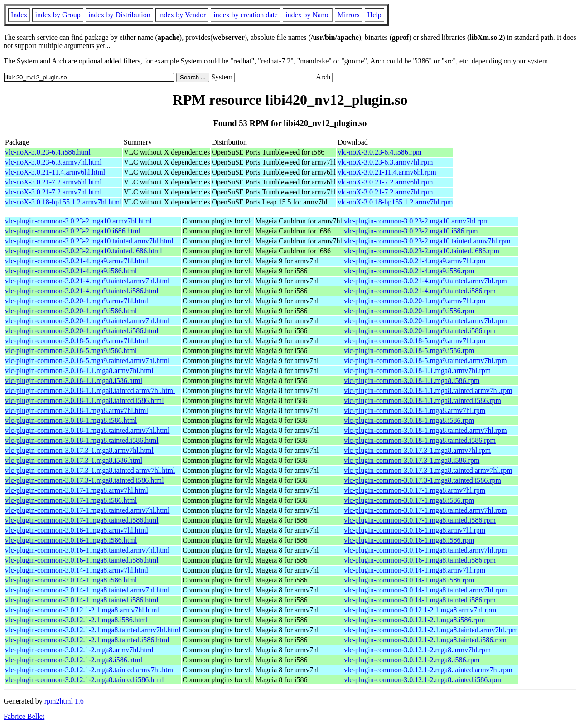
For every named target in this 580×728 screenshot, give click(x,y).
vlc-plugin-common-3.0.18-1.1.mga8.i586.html (74, 381)
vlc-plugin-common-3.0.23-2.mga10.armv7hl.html (78, 221)
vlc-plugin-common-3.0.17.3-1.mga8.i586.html (74, 460)
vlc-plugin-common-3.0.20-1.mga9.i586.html (71, 311)
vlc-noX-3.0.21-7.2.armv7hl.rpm (385, 192)
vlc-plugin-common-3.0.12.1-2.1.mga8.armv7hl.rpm (420, 610)
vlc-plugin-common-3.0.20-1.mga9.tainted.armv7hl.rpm (425, 321)
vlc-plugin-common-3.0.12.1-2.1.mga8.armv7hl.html (82, 610)
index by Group (58, 15)
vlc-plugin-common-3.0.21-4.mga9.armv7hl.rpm (415, 261)
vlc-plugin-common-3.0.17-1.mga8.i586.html (71, 500)
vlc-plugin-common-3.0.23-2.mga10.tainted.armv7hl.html (89, 241)
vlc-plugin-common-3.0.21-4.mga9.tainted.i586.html (82, 291)
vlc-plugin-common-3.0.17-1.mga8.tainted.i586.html (82, 520)
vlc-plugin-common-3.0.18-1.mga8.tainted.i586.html (82, 440)
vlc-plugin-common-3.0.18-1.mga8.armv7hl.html (77, 410)
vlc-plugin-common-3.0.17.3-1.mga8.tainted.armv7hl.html (90, 470)
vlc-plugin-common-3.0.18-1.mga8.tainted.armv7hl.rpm (425, 430)
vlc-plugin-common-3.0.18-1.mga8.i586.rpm (409, 420)
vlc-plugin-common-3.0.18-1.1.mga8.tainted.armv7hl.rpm (428, 391)
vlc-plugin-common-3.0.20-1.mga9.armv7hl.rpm (415, 301)
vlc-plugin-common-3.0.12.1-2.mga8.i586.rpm (412, 660)
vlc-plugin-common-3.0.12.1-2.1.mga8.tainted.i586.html (87, 640)
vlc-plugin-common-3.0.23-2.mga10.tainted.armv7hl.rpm (427, 241)
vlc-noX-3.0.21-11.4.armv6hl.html (55, 172)
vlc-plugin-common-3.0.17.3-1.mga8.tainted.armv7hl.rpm (428, 470)
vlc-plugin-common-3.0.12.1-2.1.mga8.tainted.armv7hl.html (93, 630)
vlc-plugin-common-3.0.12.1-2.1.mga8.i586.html (76, 620)
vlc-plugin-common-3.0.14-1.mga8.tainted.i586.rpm (420, 600)
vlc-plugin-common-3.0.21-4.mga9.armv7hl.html (77, 261)
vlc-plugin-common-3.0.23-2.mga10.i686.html (73, 231)
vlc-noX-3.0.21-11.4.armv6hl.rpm (387, 172)
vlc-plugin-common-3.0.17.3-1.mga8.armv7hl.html (79, 450)
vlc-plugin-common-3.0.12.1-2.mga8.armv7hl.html (79, 650)
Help (375, 15)
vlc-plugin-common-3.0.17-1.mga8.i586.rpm (409, 500)
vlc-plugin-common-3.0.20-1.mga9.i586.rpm (409, 311)
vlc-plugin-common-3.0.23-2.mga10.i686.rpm (411, 231)
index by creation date (246, 15)
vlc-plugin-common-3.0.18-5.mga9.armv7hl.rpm (415, 341)
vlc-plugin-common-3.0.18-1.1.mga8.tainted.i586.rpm (423, 400)
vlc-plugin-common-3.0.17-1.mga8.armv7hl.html (77, 490)
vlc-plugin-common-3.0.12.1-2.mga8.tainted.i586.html (85, 680)
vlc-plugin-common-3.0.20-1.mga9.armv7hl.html (77, 301)
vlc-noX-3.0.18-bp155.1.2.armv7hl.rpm (395, 202)
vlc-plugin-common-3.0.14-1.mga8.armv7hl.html (77, 570)
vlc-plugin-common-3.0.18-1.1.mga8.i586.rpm (412, 381)
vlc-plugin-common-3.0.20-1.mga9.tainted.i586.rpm (420, 331)
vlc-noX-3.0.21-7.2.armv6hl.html (53, 182)
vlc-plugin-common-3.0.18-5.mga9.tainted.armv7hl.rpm (425, 361)
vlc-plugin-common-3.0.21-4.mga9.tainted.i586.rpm (420, 291)
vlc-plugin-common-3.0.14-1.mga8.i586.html (71, 580)
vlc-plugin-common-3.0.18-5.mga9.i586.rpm (409, 351)
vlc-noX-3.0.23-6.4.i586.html (48, 152)
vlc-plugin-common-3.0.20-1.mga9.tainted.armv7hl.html (87, 321)
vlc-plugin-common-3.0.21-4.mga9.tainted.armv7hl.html (87, 281)
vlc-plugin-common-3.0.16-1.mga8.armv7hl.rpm (415, 530)
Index (19, 15)
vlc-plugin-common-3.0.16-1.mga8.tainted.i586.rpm (420, 560)
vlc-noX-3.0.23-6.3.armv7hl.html (53, 162)
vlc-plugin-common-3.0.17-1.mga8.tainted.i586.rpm (420, 520)
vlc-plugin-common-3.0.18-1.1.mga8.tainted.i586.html (85, 400)
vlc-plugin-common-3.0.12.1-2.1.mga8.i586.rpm (415, 620)
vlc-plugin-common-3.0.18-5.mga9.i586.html (71, 351)
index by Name (308, 15)
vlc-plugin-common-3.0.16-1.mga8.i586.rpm (409, 540)
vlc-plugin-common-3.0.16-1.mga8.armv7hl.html (77, 530)
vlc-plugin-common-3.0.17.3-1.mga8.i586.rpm (412, 460)
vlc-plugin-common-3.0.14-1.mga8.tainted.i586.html (82, 600)
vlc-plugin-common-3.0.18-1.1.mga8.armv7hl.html (79, 371)
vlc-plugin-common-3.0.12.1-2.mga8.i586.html (74, 660)
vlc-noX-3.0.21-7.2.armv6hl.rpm (385, 182)
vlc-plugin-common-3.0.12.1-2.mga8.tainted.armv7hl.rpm (428, 670)
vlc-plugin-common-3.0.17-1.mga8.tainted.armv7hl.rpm (425, 510)
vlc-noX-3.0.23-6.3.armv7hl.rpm (385, 162)
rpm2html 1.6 (64, 701)
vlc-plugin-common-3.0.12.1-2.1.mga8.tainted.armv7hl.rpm (431, 630)
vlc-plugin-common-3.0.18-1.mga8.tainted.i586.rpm (420, 440)
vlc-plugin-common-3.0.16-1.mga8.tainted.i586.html (82, 560)
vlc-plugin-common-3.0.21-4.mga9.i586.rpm (409, 271)
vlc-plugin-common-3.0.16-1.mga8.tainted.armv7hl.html (87, 550)
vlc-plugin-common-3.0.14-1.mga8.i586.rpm (409, 580)
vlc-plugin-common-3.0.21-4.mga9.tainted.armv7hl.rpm (425, 281)
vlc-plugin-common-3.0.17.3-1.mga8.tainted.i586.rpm (423, 480)
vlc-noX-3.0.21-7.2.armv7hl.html (53, 192)
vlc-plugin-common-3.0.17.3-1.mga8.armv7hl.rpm (417, 450)
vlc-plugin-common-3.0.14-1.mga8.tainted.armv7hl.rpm (425, 590)
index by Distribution (119, 15)
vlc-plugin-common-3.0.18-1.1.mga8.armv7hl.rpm (417, 371)
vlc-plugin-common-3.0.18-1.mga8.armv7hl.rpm (415, 410)
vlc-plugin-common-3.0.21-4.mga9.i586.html (71, 271)
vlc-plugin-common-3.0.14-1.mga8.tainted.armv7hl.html (87, 590)
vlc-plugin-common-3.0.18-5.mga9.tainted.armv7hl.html (87, 361)
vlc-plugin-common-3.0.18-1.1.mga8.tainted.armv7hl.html (90, 391)
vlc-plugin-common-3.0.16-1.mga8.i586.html (71, 540)
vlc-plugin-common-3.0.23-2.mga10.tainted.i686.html (84, 251)
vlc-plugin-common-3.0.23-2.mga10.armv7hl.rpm (416, 221)
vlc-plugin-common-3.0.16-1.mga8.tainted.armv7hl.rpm (425, 550)
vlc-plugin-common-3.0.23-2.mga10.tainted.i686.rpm (422, 251)
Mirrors (349, 15)
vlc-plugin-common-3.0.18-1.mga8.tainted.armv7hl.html (87, 430)
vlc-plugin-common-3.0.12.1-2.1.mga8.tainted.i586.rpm (425, 640)
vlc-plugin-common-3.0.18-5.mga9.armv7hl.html (77, 341)
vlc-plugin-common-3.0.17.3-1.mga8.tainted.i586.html (85, 480)
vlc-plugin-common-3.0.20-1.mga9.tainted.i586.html (82, 331)
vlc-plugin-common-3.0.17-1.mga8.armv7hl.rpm (415, 490)
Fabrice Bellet (24, 716)
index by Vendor (182, 15)
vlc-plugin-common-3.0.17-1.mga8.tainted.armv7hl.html (87, 510)
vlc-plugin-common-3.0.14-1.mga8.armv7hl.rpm (415, 570)
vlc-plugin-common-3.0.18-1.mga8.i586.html (71, 420)
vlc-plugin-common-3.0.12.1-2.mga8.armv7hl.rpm (417, 650)
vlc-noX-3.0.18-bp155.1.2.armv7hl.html (63, 202)
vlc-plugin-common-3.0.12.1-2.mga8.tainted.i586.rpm (423, 680)
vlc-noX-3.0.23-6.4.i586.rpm (379, 152)
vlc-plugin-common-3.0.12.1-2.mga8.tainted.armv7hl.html (90, 670)
